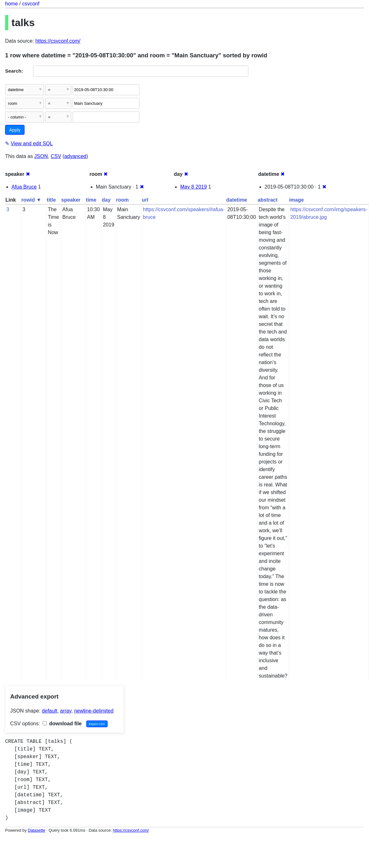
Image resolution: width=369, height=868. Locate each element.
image (296, 200)
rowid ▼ (31, 200)
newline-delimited (94, 711)
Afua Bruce (24, 187)
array (66, 711)
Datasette (36, 830)
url (145, 200)
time (91, 200)
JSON (41, 156)
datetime (237, 200)
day (106, 200)
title (51, 200)
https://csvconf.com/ (58, 41)
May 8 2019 (194, 187)
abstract (267, 200)
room (122, 200)
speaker (71, 200)
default (50, 711)
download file (62, 724)
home (11, 4)
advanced (75, 156)
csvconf (31, 4)
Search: (14, 71)
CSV (56, 156)
